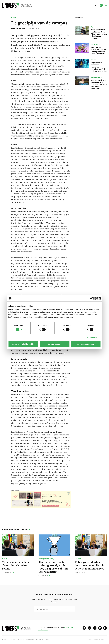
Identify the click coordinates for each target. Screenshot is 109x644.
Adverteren (30, 640)
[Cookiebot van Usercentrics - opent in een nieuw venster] (91, 298)
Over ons (12, 640)
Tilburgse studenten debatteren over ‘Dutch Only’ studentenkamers (89, 565)
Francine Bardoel (18, 28)
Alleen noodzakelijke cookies (23, 344)
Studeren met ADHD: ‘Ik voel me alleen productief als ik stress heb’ (98, 50)
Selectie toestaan (55, 344)
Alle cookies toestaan (86, 344)
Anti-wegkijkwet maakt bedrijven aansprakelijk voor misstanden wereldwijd (99, 84)
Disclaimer (21, 640)
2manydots (103, 640)
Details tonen (92, 337)
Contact (48, 640)
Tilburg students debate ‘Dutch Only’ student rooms (17, 565)
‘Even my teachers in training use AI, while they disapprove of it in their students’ (53, 567)
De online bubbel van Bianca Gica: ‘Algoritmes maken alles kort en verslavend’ (99, 34)
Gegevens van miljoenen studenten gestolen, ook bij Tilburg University (99, 67)
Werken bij (39, 640)
